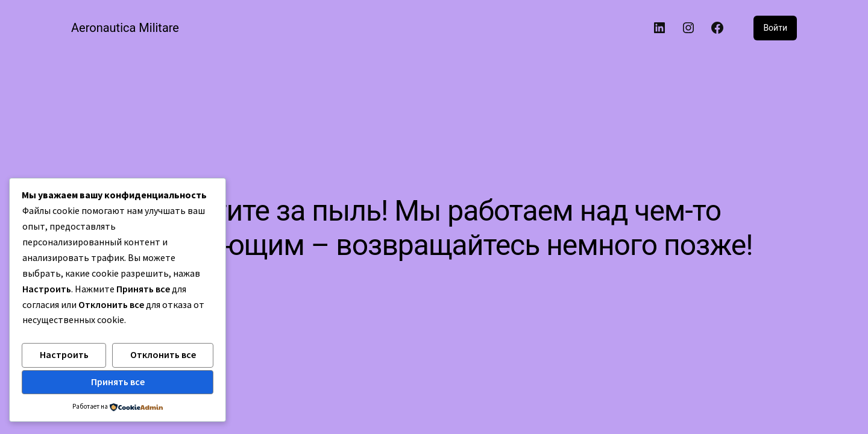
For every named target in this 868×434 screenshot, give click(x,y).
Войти (775, 28)
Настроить (64, 354)
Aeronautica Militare (125, 28)
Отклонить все (163, 354)
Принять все (118, 382)
